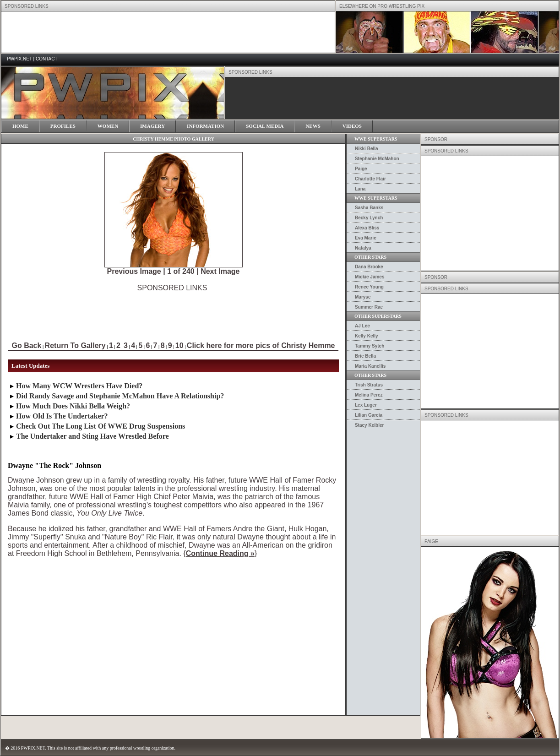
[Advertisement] (172, 313)
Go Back (26, 345)
